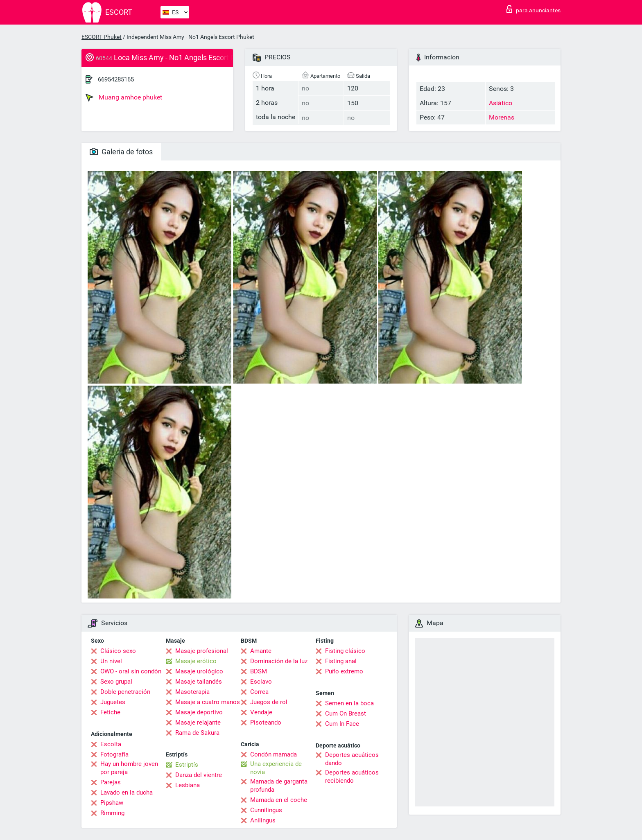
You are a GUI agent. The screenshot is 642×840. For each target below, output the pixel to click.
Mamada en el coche (279, 800)
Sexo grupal (116, 682)
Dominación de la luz (279, 661)
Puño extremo (344, 671)
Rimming (112, 813)
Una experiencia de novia (276, 768)
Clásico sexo (118, 651)
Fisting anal (341, 661)
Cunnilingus (266, 810)
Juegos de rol (269, 702)
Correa (259, 692)
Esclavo (261, 682)
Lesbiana (188, 785)
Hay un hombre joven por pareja (129, 768)
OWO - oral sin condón (131, 671)
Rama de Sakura (197, 733)
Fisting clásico (345, 651)
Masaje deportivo (199, 712)
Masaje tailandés (199, 682)
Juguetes (113, 702)
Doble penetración (125, 692)
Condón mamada (274, 754)
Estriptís (187, 765)
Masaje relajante (198, 723)
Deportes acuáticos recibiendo (352, 777)
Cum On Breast (346, 714)
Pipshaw (112, 803)
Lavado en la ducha (127, 793)
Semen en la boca (349, 703)
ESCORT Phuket (102, 37)
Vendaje (261, 712)
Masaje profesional (202, 651)
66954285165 (116, 79)
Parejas (111, 782)
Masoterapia (192, 692)
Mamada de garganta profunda (279, 786)
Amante (261, 651)
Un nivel (111, 661)
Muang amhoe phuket (124, 97)
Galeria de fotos (121, 152)
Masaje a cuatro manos (208, 702)
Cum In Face (342, 724)
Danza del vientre (199, 775)
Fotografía (114, 754)
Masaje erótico (196, 661)
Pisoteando (266, 723)
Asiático (501, 103)
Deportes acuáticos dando (352, 759)
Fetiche (110, 712)
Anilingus (263, 820)
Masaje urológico (199, 671)
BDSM (259, 671)
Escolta (111, 744)
